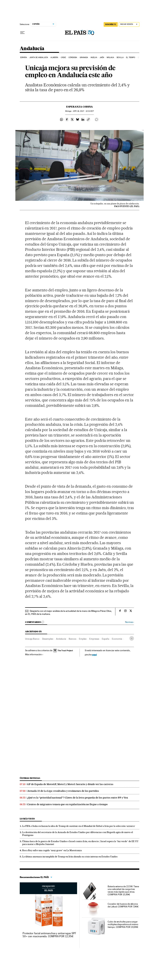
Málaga (110, 57)
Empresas (94, 639)
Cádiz (63, 57)
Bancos (72, 639)
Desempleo (48, 639)
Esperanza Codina (79, 107)
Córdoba (73, 57)
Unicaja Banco (32, 639)
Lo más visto (27, 819)
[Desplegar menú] (22, 33)
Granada (84, 57)
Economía (117, 639)
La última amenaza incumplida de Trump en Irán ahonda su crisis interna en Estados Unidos (70, 857)
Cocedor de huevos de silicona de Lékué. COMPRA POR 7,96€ (123, 905)
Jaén (102, 57)
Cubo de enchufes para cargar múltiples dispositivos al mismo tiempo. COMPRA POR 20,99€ (123, 924)
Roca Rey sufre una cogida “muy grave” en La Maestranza (52, 850)
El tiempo (131, 57)
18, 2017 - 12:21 (83, 111)
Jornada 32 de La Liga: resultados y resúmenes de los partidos (63, 791)
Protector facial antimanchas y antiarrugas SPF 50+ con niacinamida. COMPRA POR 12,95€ (49, 935)
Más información (34, 654)
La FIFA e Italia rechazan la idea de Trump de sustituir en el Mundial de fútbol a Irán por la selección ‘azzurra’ (79, 826)
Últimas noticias (30, 778)
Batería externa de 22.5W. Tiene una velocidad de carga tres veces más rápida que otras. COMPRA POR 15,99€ (123, 890)
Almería (54, 57)
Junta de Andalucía (39, 57)
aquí (94, 654)
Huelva (94, 57)
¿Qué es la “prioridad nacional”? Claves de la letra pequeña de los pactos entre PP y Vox (77, 798)
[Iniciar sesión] (129, 24)
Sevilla (120, 57)
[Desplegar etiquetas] (132, 638)
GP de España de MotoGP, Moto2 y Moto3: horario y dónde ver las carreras (70, 784)
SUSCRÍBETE (111, 24)
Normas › (129, 622)
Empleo (83, 639)
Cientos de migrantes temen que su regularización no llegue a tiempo (67, 804)
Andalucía (32, 49)
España (24, 57)
